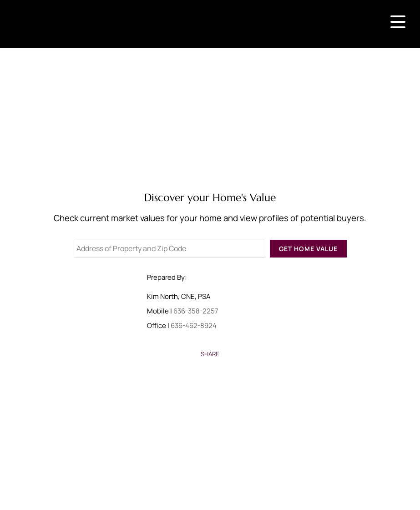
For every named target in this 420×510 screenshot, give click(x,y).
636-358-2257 (196, 311)
